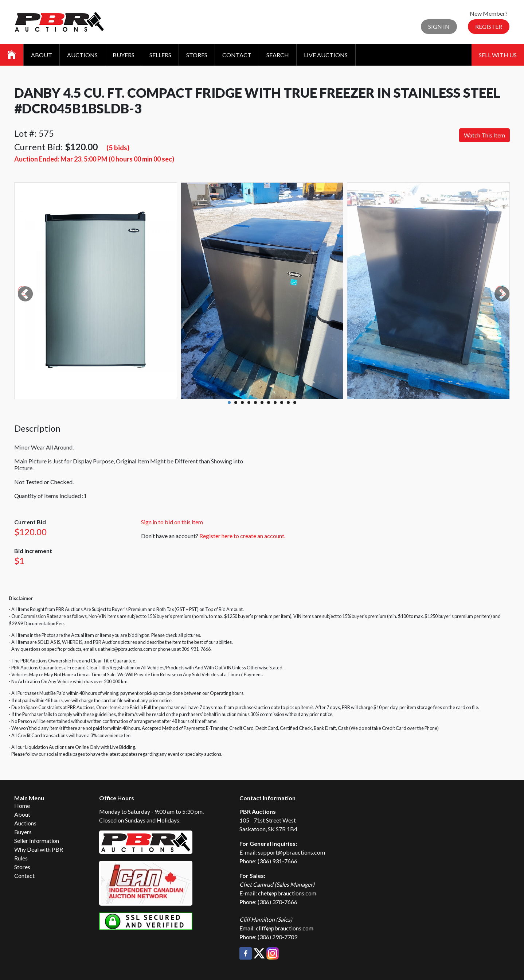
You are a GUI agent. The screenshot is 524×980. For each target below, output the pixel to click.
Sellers (160, 55)
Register (489, 26)
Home (22, 806)
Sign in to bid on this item (172, 522)
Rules (21, 858)
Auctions (82, 55)
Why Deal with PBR (39, 849)
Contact (237, 55)
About (42, 55)
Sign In (439, 26)
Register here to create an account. (242, 536)
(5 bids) (118, 147)
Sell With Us (498, 55)
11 (295, 402)
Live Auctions (326, 55)
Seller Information (37, 841)
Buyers (124, 55)
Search (278, 55)
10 (288, 402)
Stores (197, 55)
